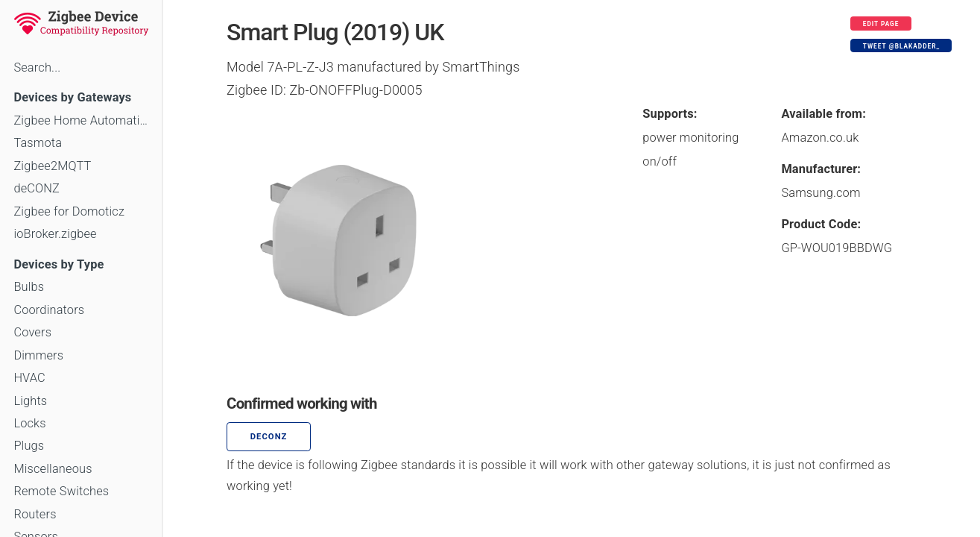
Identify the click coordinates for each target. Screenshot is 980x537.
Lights (30, 401)
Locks (29, 423)
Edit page (881, 24)
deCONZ (37, 188)
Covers (32, 332)
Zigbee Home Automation (81, 120)
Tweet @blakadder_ (901, 46)
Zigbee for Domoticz (69, 211)
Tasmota (38, 143)
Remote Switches (61, 491)
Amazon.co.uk (820, 138)
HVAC (29, 378)
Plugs (29, 446)
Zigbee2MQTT (52, 166)
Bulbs (29, 287)
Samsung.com (821, 193)
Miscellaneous (53, 469)
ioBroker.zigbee (55, 234)
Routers (35, 514)
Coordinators (49, 310)
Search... (37, 67)
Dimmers (38, 355)
